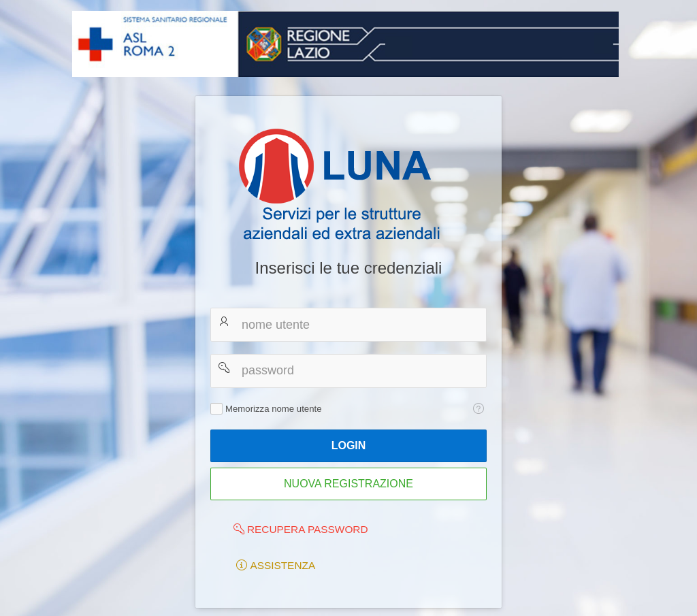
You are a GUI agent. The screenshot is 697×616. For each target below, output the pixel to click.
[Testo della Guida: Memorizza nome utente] (478, 409)
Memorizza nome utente (273, 409)
